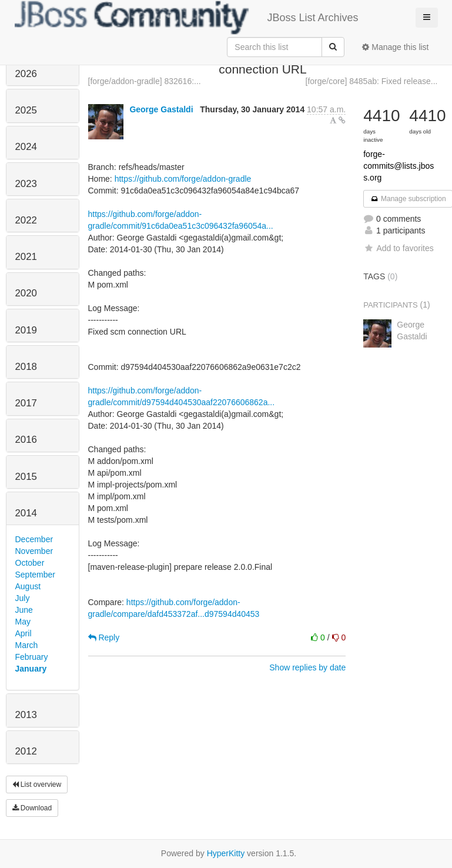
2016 (26, 440)
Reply (104, 637)
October (30, 563)
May (23, 622)
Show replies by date (307, 667)
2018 (26, 367)
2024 (26, 147)
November (34, 551)
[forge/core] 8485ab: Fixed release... (372, 81)
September (35, 575)
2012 (26, 751)
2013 (26, 715)
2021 (26, 257)
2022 (26, 220)
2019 (26, 330)
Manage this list (395, 47)
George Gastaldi (161, 109)
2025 (26, 110)
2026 (26, 74)
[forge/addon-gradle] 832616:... (145, 81)
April (24, 633)
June (24, 610)
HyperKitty (226, 853)
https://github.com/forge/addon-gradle (183, 179)
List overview (37, 784)
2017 (26, 403)
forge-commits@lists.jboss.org (399, 166)
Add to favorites (398, 248)
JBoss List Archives (187, 18)
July (23, 598)
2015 (26, 477)
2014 (26, 513)
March (27, 645)
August (28, 586)
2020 (26, 293)
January (31, 669)
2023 (26, 184)
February (32, 657)
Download (32, 808)
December (34, 539)
